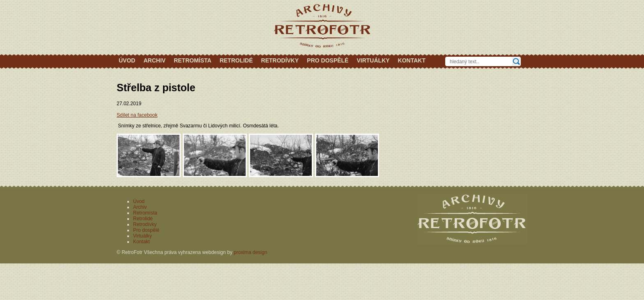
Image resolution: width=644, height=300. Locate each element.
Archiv (154, 60)
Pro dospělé (328, 60)
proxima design (250, 252)
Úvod (127, 60)
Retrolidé (236, 60)
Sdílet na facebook (137, 115)
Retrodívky (280, 60)
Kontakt (412, 60)
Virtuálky (373, 60)
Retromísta (193, 60)
